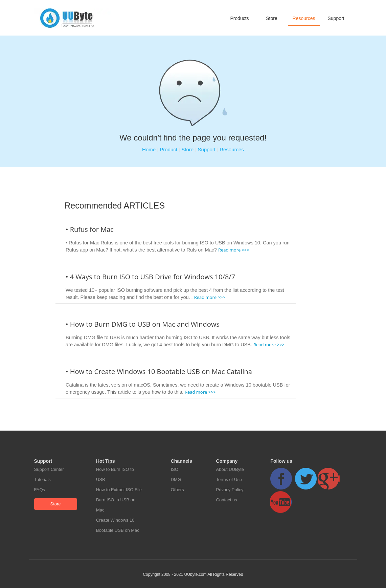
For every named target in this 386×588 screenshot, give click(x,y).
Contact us (227, 500)
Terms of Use (229, 480)
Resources (304, 18)
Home (149, 149)
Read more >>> (234, 250)
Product (168, 149)
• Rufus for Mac (90, 229)
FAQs (40, 490)
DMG (176, 480)
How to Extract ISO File (119, 490)
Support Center (49, 469)
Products (239, 18)
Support (336, 18)
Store (271, 18)
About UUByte (230, 469)
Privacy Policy (230, 490)
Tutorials (42, 480)
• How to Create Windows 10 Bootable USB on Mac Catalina (159, 372)
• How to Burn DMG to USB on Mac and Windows (143, 324)
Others (177, 490)
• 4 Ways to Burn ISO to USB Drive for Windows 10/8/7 (150, 277)
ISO (175, 469)
